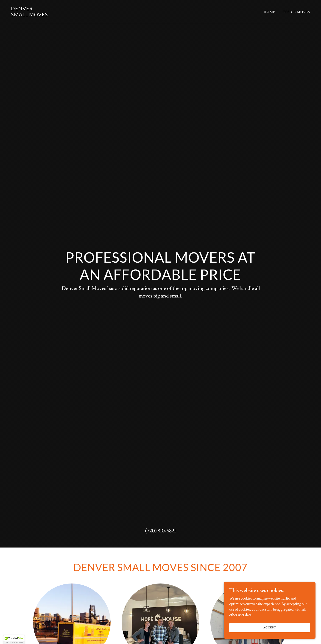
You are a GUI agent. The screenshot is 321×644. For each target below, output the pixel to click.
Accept (269, 628)
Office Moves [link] (296, 12)
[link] (29, 15)
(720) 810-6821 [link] (160, 531)
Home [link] (269, 12)
